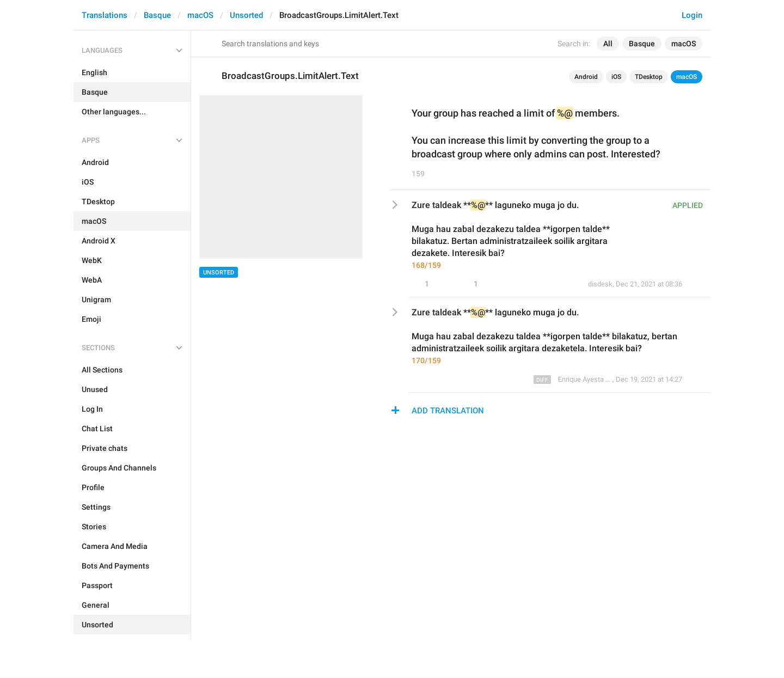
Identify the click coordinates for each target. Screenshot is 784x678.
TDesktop (649, 77)
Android (586, 77)
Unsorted (246, 15)
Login (692, 15)
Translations (105, 15)
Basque (157, 15)
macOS (200, 15)
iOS (616, 77)
